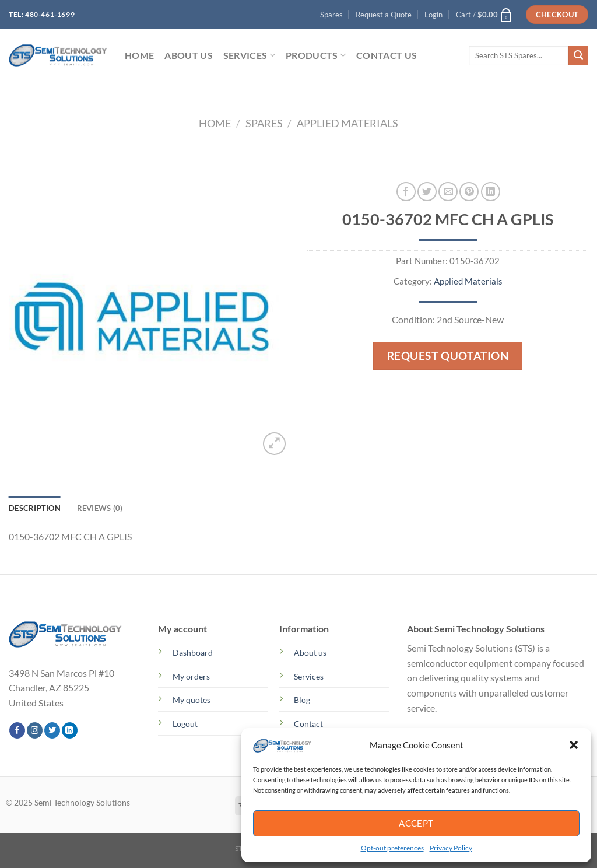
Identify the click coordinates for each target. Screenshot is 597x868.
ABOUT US (189, 55)
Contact (308, 724)
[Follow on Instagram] (35, 730)
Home (215, 123)
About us (310, 652)
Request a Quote (384, 15)
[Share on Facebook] (406, 192)
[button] (574, 745)
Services (309, 676)
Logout (185, 724)
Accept (416, 823)
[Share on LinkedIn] (491, 192)
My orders (191, 676)
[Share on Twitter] (427, 192)
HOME (139, 55)
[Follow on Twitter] (52, 730)
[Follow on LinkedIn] (70, 730)
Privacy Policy (451, 848)
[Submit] (578, 55)
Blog (302, 700)
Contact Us (387, 55)
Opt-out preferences (392, 848)
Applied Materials (347, 123)
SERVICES (249, 55)
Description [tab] (35, 508)
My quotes (192, 700)
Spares (331, 15)
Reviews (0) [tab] (100, 508)
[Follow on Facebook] (17, 730)
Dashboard (193, 652)
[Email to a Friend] (448, 192)
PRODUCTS (316, 55)
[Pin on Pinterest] (469, 192)
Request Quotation (448, 356)
